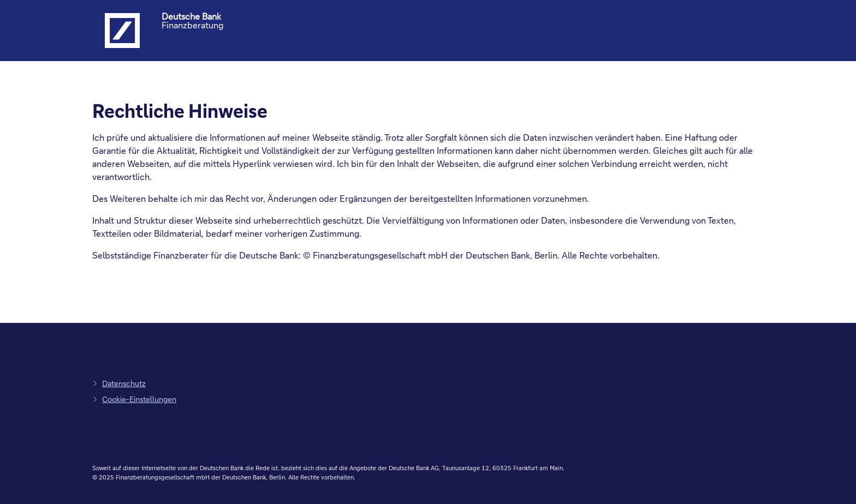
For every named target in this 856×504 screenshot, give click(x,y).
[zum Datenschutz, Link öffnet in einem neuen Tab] (119, 383)
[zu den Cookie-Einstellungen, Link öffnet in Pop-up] (134, 399)
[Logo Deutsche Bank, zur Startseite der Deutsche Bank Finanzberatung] (122, 31)
